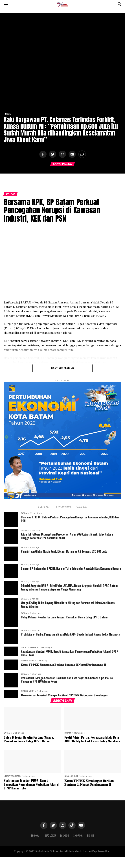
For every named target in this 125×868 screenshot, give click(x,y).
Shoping (78, 835)
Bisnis (91, 835)
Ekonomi (36, 835)
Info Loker (50, 835)
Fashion (65, 835)
